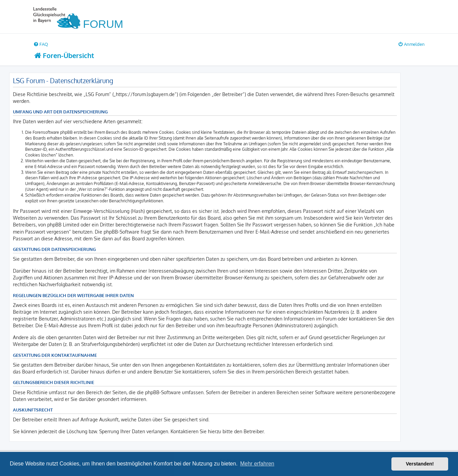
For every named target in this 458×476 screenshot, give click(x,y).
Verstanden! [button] (420, 464)
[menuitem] (41, 44)
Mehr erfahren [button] (257, 464)
